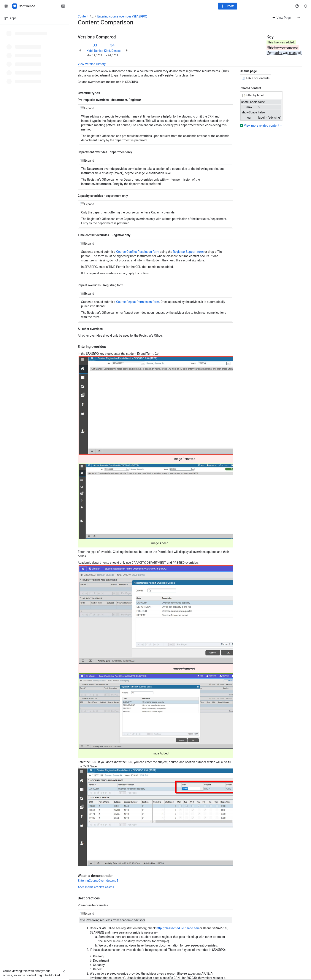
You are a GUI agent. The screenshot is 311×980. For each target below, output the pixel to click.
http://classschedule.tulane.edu (178, 928)
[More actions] (298, 18)
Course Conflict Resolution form (138, 252)
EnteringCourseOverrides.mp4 (98, 881)
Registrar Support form (188, 252)
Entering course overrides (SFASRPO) (122, 16)
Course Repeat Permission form (138, 302)
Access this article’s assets (96, 887)
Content (83, 16)
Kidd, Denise (95, 51)
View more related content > (263, 126)
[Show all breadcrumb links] (92, 16)
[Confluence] (24, 6)
